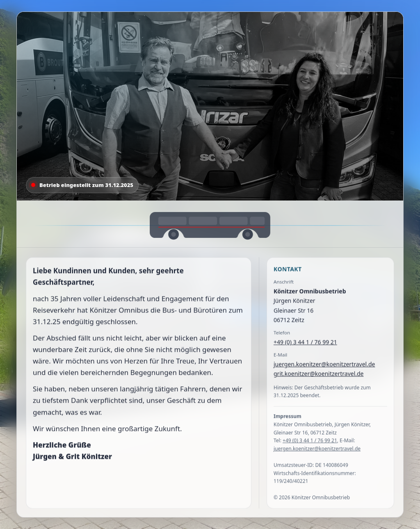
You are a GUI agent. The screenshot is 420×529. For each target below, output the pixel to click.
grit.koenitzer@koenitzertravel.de (319, 375)
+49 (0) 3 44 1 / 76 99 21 (305, 343)
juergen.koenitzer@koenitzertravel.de (324, 365)
